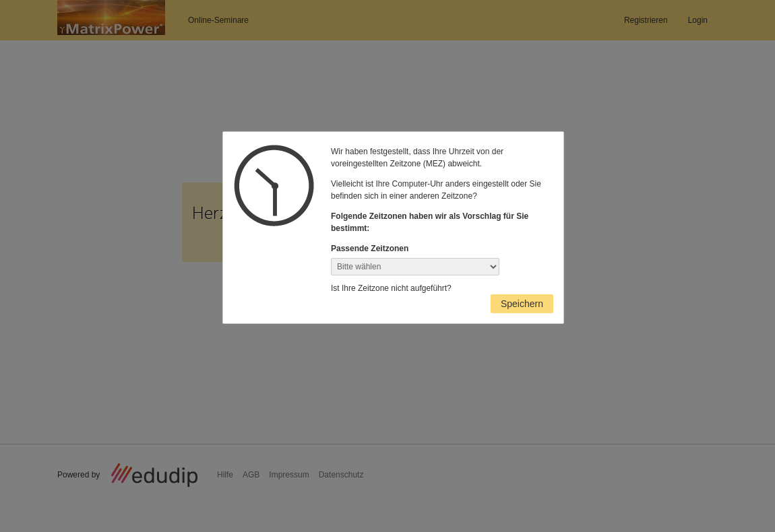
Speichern (522, 304)
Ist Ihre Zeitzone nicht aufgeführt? (391, 288)
